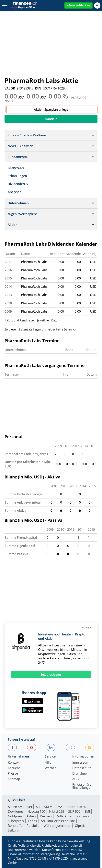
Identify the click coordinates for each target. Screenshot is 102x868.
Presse (13, 774)
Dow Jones (16, 811)
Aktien (31, 816)
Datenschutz (82, 768)
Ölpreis (80, 826)
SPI (30, 807)
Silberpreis (16, 821)
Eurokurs (82, 816)
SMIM (48, 807)
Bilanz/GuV (16, 168)
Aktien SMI (16, 807)
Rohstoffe (15, 826)
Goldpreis (15, 816)
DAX (59, 807)
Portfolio (33, 826)
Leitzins (13, 830)
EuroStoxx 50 (76, 807)
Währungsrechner (57, 826)
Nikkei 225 (57, 811)
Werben (51, 768)
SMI (87, 811)
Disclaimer (80, 774)
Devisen (46, 816)
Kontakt (14, 763)
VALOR (10, 88)
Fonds (32, 821)
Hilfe (48, 763)
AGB (75, 779)
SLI (38, 807)
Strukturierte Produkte (58, 821)
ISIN (38, 88)
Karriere (14, 768)
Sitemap (14, 779)
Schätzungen (17, 176)
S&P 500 (74, 811)
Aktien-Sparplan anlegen (52, 110)
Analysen (15, 192)
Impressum (81, 763)
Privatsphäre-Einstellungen (82, 786)
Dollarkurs (64, 816)
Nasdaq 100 (36, 811)
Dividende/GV (18, 184)
